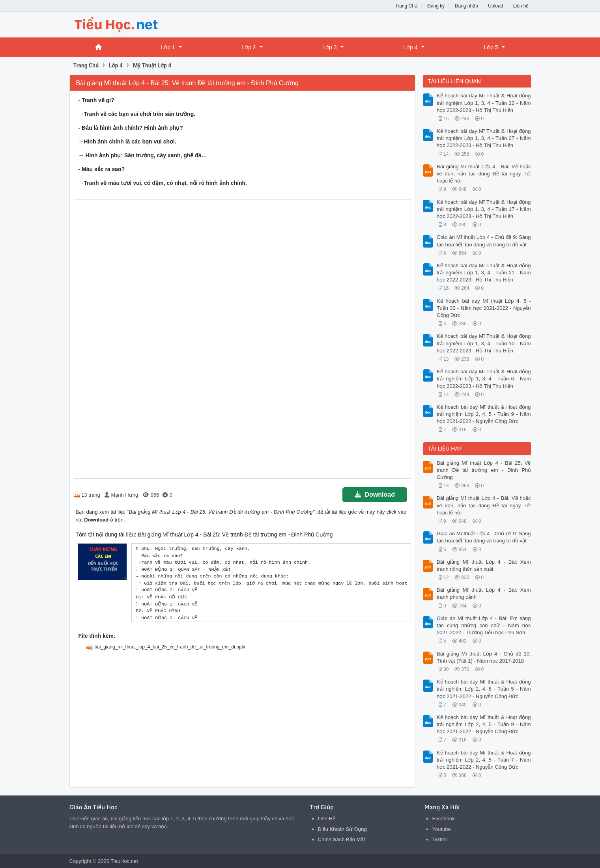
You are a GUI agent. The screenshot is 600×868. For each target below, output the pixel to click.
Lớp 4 (410, 47)
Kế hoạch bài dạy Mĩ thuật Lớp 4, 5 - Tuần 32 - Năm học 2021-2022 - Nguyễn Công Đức (484, 308)
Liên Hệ (327, 819)
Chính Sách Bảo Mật (342, 839)
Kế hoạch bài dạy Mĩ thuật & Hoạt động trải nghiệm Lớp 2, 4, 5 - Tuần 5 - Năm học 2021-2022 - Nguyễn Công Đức (484, 689)
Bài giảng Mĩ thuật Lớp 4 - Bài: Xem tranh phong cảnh (484, 593)
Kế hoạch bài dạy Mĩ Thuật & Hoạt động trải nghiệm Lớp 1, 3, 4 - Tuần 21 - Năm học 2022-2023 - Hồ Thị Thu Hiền (484, 273)
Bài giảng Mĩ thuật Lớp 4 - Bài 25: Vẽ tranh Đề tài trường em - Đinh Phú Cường (484, 470)
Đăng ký (436, 6)
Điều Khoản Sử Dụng (342, 829)
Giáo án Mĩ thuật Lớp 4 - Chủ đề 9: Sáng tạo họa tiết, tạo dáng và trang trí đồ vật (484, 241)
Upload (495, 6)
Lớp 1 (168, 47)
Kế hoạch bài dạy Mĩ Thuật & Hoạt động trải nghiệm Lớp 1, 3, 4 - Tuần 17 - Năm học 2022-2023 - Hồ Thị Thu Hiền (484, 209)
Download (375, 495)
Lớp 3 (329, 47)
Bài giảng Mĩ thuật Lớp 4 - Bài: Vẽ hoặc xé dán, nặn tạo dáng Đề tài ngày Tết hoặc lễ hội (484, 174)
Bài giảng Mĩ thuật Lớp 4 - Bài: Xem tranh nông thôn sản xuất (484, 565)
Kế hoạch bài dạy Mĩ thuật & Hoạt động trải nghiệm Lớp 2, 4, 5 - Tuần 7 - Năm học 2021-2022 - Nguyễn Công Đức (484, 760)
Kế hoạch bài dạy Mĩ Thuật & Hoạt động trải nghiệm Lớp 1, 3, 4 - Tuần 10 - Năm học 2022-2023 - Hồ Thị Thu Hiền (484, 343)
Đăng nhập (466, 6)
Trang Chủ (406, 6)
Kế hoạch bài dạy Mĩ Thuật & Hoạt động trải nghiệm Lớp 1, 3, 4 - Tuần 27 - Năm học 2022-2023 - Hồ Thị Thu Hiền (484, 138)
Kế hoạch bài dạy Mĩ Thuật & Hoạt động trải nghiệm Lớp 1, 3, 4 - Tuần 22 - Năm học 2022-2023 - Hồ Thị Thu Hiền (484, 103)
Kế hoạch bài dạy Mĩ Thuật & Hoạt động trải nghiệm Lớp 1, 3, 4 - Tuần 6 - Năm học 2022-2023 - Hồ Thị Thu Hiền (484, 379)
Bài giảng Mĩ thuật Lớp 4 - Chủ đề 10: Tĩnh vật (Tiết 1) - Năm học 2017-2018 (484, 657)
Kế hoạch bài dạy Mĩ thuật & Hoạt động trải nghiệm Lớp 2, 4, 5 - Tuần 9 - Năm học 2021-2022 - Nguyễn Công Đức (484, 414)
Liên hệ (521, 6)
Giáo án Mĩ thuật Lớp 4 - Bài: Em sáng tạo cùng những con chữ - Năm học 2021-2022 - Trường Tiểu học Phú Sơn (484, 625)
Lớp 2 (249, 47)
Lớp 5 (491, 47)
